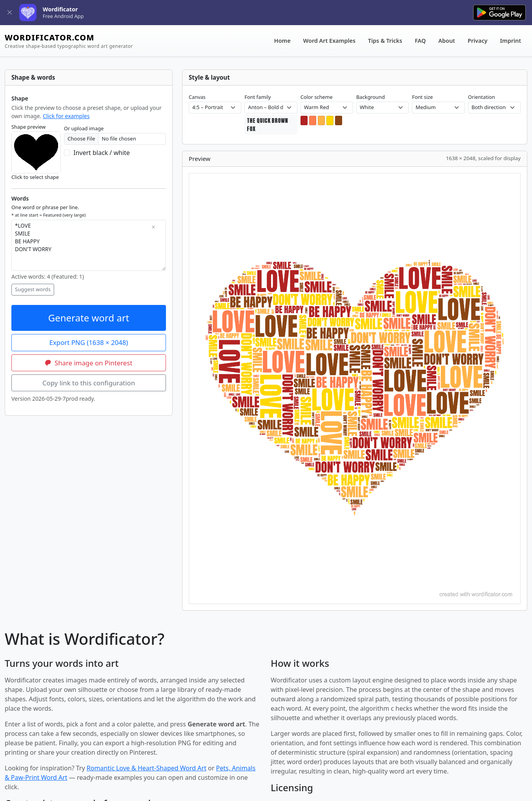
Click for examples (66, 116)
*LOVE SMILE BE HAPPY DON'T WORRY (89, 245)
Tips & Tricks (385, 41)
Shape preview (28, 127)
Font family (258, 97)
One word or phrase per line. (48, 211)
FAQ (420, 41)
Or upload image (84, 128)
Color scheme (317, 97)
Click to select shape (35, 177)
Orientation (482, 97)
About (447, 41)
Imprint (511, 41)
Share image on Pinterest (89, 363)
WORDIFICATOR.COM (69, 41)
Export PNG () (89, 342)
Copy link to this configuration (89, 383)
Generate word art (89, 318)
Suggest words (33, 289)
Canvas (197, 97)
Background (371, 97)
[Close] (10, 13)
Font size (422, 97)
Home (282, 41)
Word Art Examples (329, 41)
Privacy (478, 41)
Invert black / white (102, 153)
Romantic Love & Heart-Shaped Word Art (147, 768)
